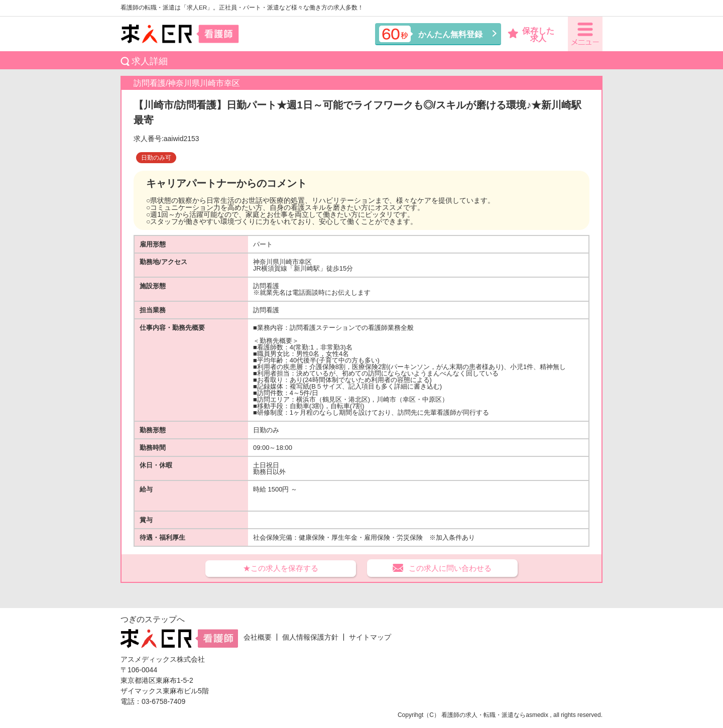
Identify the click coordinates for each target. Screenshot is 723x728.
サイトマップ (370, 637)
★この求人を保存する (281, 568)
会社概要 (258, 637)
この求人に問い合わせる (450, 568)
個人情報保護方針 (310, 637)
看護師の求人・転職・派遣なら (484, 715)
